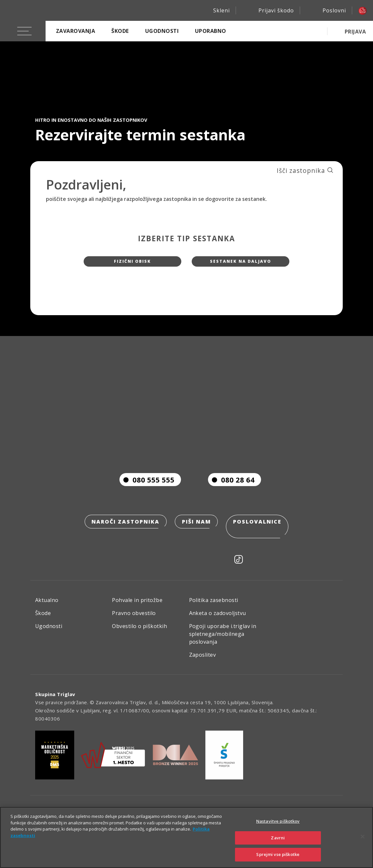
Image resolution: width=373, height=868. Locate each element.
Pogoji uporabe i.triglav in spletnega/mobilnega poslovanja (223, 639)
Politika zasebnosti (214, 605)
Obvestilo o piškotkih (139, 631)
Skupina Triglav (55, 699)
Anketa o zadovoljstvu (218, 618)
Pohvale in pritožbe (137, 605)
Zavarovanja (76, 31)
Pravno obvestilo (134, 618)
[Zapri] (363, 837)
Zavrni (278, 838)
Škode (120, 31)
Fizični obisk (133, 264)
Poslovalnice (260, 536)
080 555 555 (147, 493)
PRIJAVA (355, 32)
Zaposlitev (203, 660)
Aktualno (47, 605)
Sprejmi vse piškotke (278, 854)
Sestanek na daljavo (241, 264)
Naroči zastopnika (124, 536)
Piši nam (196, 536)
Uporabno (211, 31)
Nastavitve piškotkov (278, 821)
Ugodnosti (162, 31)
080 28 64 (231, 493)
